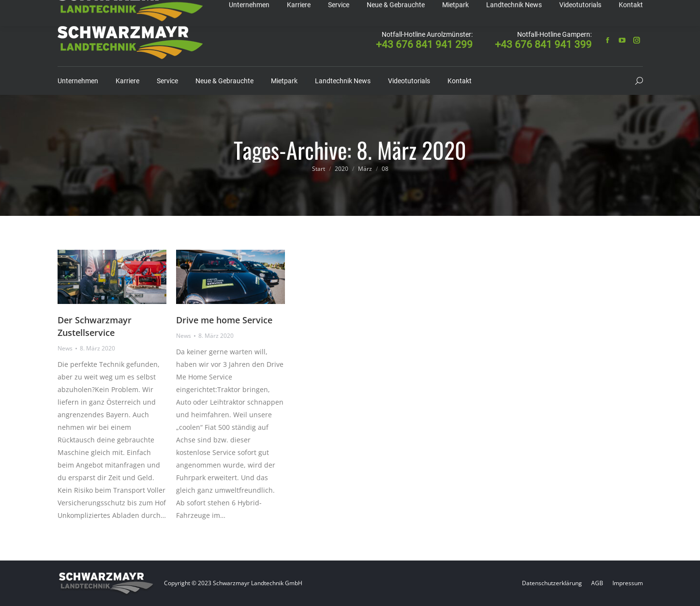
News (65, 348)
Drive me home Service (224, 320)
